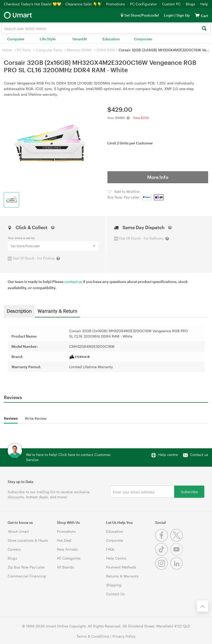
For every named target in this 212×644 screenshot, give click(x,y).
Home (7, 50)
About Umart (18, 531)
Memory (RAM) (79, 50)
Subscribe (189, 492)
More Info (158, 177)
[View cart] (197, 15)
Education (111, 39)
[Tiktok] (163, 554)
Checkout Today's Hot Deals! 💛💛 (33, 4)
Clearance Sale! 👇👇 (83, 4)
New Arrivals (67, 549)
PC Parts (24, 50)
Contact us (199, 455)
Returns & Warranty (122, 576)
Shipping (114, 585)
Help (204, 4)
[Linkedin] (177, 568)
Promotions (116, 4)
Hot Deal (64, 540)
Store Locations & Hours (28, 540)
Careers (14, 549)
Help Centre (116, 558)
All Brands (65, 567)
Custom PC (171, 4)
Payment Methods (121, 567)
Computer (16, 39)
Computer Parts (49, 50)
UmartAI (80, 39)
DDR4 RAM (106, 50)
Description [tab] (19, 311)
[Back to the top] (203, 606)
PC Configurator (144, 4)
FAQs (110, 549)
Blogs (190, 4)
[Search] (204, 29)
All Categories (69, 558)
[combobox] (106, 28)
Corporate (143, 39)
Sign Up (183, 15)
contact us (73, 282)
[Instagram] (163, 568)
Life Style (48, 39)
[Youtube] (177, 554)
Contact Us (115, 594)
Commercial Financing (27, 576)
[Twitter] (177, 540)
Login (169, 15)
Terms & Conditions (93, 636)
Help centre (168, 455)
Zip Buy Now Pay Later (26, 567)
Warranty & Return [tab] (57, 311)
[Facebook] (163, 540)
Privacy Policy (124, 636)
